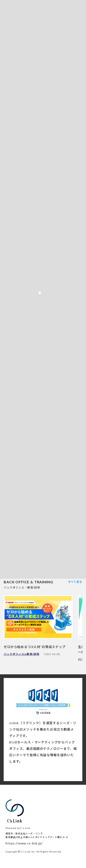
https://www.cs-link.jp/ (24, 843)
